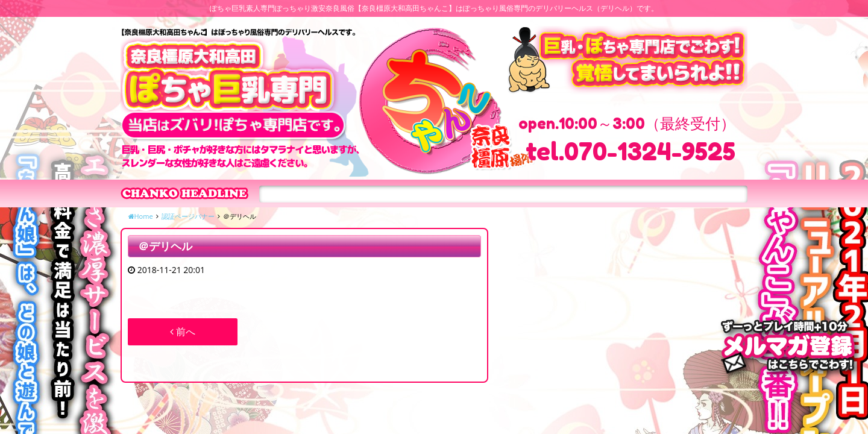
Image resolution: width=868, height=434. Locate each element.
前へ (183, 332)
